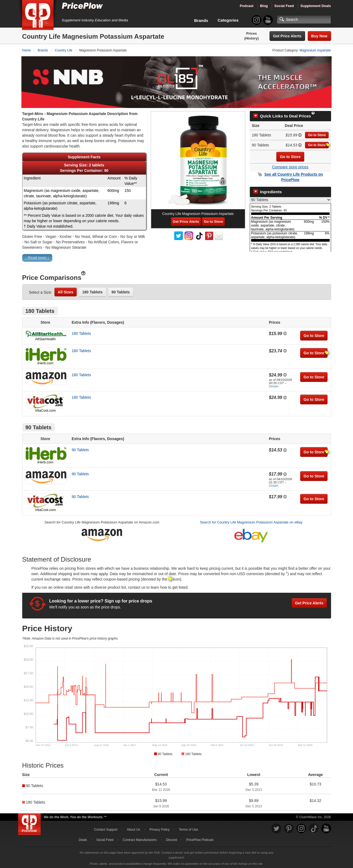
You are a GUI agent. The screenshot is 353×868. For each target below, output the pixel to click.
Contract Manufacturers (140, 839)
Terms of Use (188, 829)
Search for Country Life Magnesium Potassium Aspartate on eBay (251, 522)
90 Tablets (121, 291)
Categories (228, 20)
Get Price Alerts (287, 36)
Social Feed (284, 6)
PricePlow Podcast (200, 839)
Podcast (247, 6)
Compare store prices (290, 166)
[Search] (304, 19)
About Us (133, 829)
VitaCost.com (45, 410)
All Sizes (66, 291)
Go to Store (317, 135)
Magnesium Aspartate (315, 50)
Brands (201, 20)
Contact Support (106, 829)
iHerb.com (45, 362)
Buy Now (319, 36)
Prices (252, 33)
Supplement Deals (316, 6)
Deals (83, 839)
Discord (172, 839)
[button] (177, 258)
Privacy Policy (159, 829)
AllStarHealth (46, 338)
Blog (264, 6)
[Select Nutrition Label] (290, 199)
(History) (252, 38)
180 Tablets (92, 291)
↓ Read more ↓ (37, 257)
